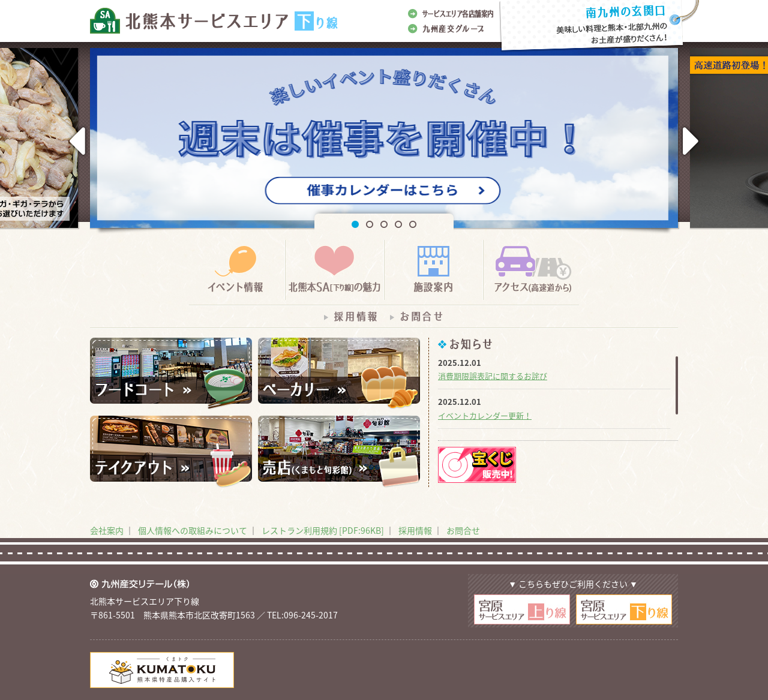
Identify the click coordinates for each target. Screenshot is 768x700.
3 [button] (384, 224)
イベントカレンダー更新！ (485, 415)
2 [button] (370, 224)
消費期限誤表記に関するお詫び (493, 376)
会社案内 (107, 530)
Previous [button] (76, 141)
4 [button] (398, 224)
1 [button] (355, 224)
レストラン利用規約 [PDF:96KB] (323, 530)
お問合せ (463, 530)
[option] (384, 141)
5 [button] (413, 224)
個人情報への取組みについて (193, 530)
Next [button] (691, 141)
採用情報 (415, 530)
